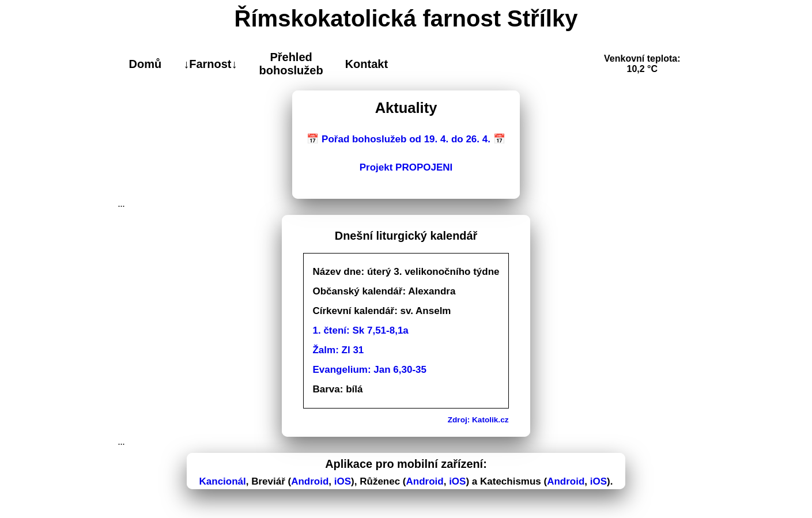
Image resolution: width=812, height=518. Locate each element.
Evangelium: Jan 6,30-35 (369, 370)
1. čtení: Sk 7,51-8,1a (360, 330)
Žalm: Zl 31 (338, 350)
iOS (343, 481)
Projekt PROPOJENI (406, 167)
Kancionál (223, 481)
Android (310, 481)
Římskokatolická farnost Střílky (406, 18)
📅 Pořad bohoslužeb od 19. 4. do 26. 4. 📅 (406, 139)
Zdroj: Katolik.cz (478, 420)
